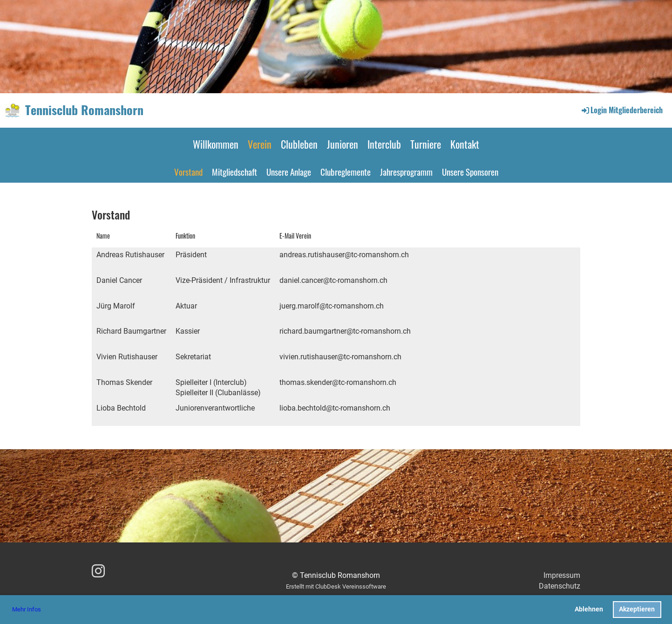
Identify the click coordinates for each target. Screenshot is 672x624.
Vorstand (188, 171)
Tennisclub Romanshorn (84, 110)
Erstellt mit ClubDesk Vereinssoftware (336, 586)
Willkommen (216, 144)
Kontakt (465, 144)
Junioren (343, 144)
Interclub (384, 144)
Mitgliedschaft (234, 171)
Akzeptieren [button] (637, 609)
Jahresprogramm (406, 171)
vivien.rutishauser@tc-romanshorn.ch (340, 357)
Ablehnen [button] (589, 609)
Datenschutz (560, 586)
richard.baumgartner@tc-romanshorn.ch (345, 331)
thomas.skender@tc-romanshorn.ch (338, 382)
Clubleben (299, 144)
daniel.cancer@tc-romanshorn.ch (333, 280)
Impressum (562, 575)
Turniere (426, 144)
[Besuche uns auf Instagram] (98, 571)
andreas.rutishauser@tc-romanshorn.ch (344, 255)
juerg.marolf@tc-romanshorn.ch (332, 306)
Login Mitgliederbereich (621, 110)
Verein (260, 144)
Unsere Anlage (289, 171)
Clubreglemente (346, 171)
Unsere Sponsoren (470, 171)
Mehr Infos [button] (27, 609)
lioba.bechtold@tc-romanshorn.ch (335, 408)
